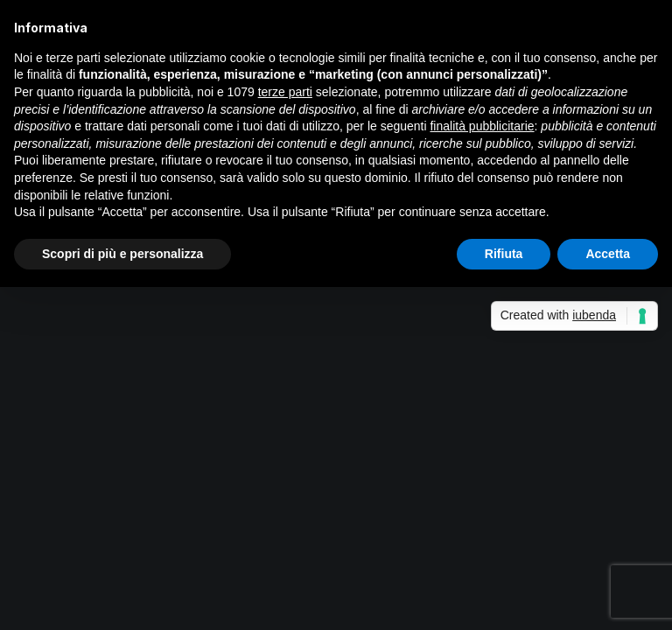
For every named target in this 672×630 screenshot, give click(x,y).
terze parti (285, 92)
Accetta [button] (608, 254)
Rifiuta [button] (504, 254)
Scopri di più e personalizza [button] (122, 254)
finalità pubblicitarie (482, 126)
